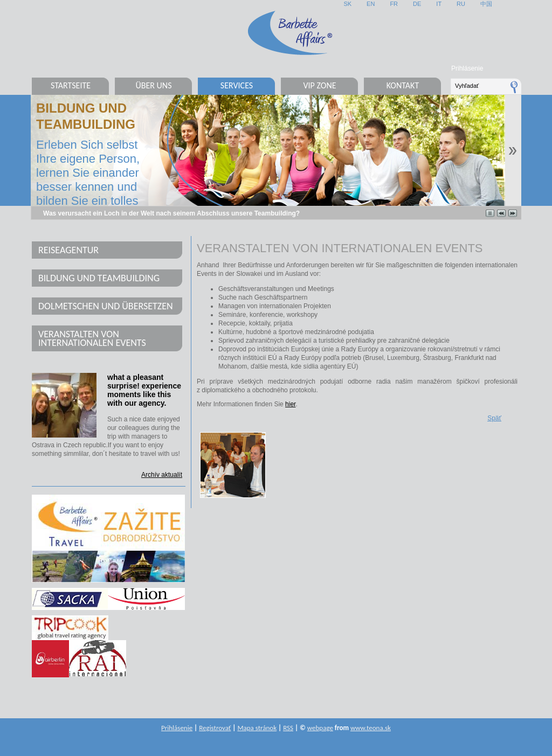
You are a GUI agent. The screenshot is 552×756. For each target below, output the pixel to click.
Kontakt (403, 85)
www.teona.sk (371, 728)
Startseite (71, 85)
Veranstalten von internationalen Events (92, 338)
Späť (494, 418)
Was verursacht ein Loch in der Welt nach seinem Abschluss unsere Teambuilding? (171, 213)
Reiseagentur (68, 250)
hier (290, 404)
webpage (320, 728)
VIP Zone (319, 85)
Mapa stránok (257, 728)
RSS (288, 728)
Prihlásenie (467, 68)
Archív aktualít (162, 475)
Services (237, 85)
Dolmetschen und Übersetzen (106, 306)
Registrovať (215, 728)
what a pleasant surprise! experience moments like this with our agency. (144, 390)
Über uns (153, 85)
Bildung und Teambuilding (99, 278)
